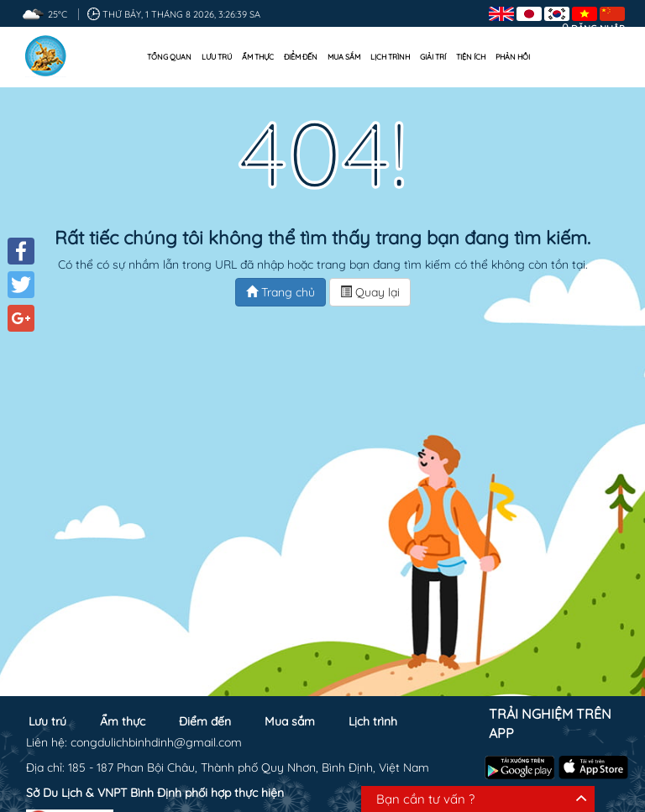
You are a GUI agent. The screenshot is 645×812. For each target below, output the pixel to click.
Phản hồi (513, 57)
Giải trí (433, 57)
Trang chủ (281, 292)
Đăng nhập (598, 29)
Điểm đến (301, 57)
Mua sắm (344, 57)
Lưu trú (217, 57)
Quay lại (370, 292)
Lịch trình (390, 57)
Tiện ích (471, 57)
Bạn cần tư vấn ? (425, 799)
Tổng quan (169, 57)
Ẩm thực (258, 57)
